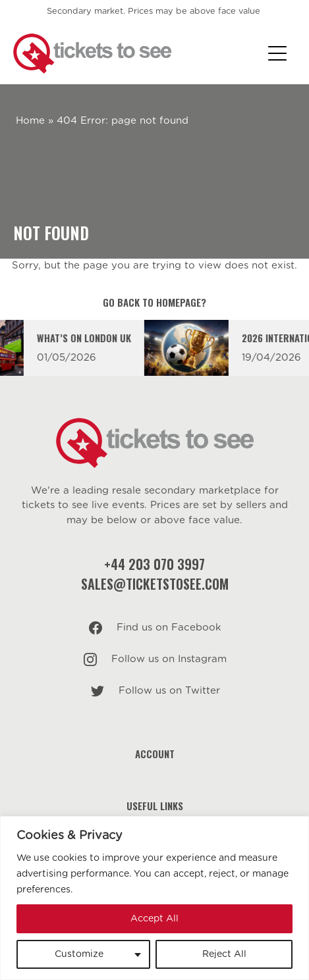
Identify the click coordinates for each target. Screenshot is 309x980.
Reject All (224, 954)
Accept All (154, 919)
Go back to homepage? (154, 302)
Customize (79, 954)
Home (30, 121)
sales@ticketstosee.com (155, 584)
